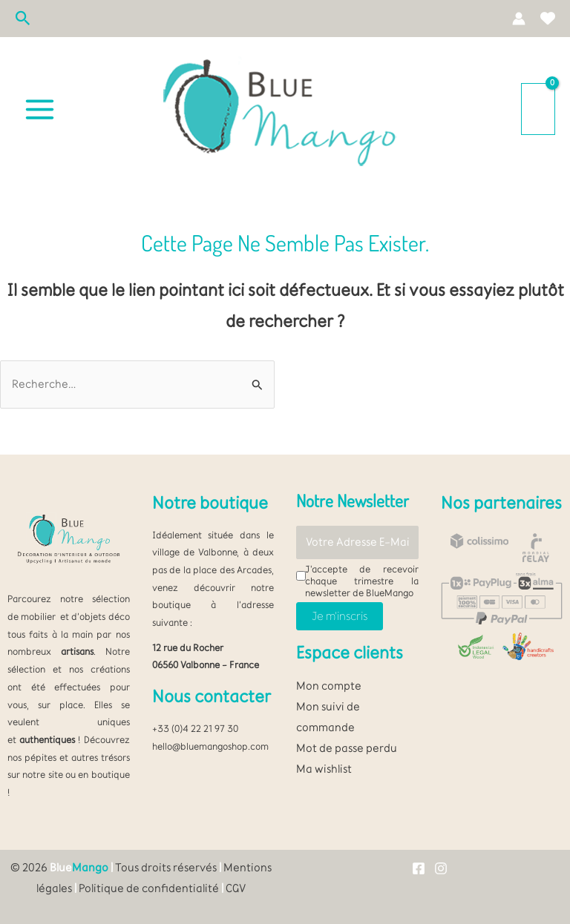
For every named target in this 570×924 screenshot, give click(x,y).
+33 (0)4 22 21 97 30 (195, 728)
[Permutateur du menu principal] (40, 109)
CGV (236, 888)
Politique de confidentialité (149, 888)
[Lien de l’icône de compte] (519, 19)
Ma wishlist (324, 769)
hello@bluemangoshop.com (210, 746)
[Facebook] (419, 868)
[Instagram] (441, 868)
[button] (23, 19)
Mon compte (329, 686)
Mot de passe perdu (347, 748)
